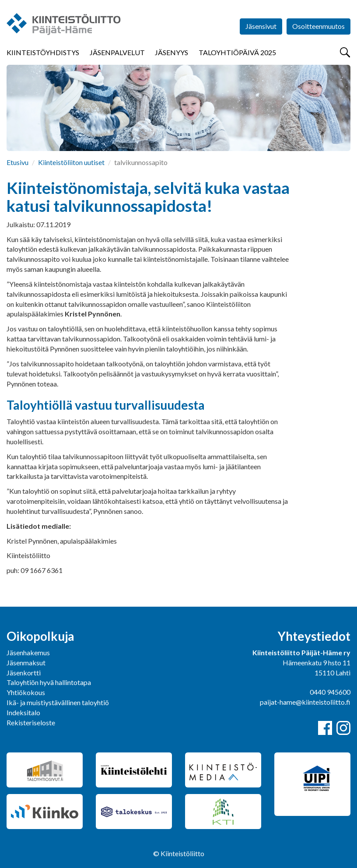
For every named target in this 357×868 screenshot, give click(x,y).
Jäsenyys (171, 52)
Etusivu (17, 162)
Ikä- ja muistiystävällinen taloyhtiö (58, 702)
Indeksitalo (23, 712)
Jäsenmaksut (26, 662)
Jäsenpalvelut (117, 52)
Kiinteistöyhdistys (43, 52)
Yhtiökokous (26, 692)
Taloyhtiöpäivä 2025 (237, 52)
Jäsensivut (261, 26)
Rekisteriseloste (31, 722)
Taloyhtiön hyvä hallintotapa (49, 682)
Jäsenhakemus (28, 652)
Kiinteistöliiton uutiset (71, 162)
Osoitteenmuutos (318, 26)
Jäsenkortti (24, 673)
